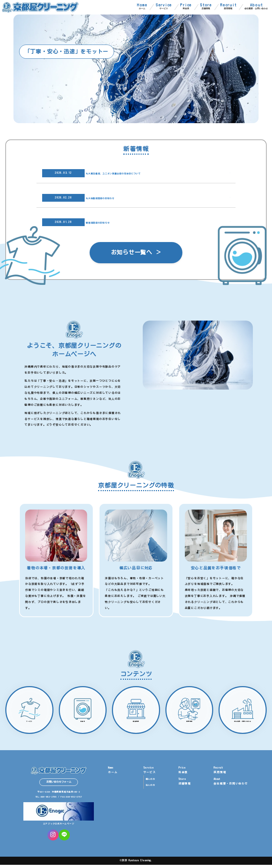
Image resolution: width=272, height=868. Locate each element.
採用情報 (228, 7)
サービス (164, 7)
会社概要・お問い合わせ (256, 7)
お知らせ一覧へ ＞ (136, 253)
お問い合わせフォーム (59, 785)
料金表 (186, 7)
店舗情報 (206, 7)
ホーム (142, 7)
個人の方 (150, 782)
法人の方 (150, 788)
